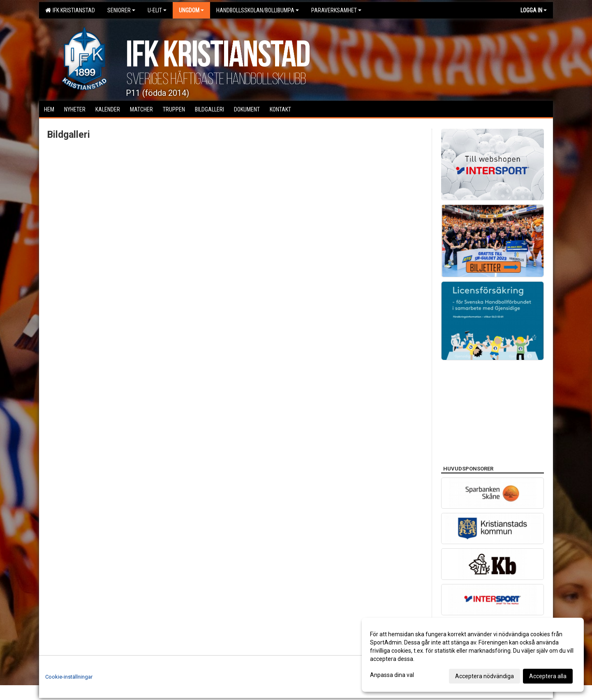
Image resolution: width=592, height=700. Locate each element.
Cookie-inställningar (69, 677)
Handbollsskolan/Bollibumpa (258, 10)
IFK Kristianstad (70, 10)
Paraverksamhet (336, 10)
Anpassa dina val (392, 675)
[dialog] (473, 655)
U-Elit (157, 10)
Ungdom (191, 10)
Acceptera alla (548, 676)
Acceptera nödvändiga (484, 676)
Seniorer (121, 10)
